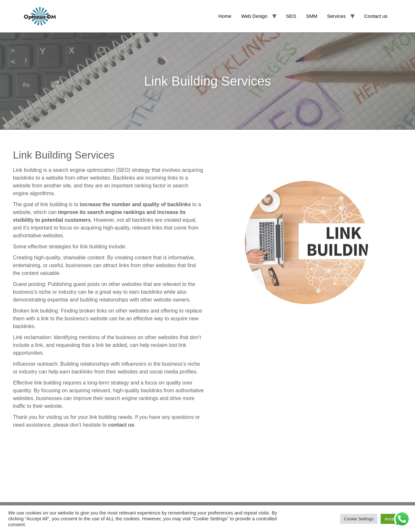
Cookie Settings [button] (359, 519)
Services (337, 16)
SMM (312, 16)
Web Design (254, 16)
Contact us (376, 16)
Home (225, 16)
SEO (291, 16)
